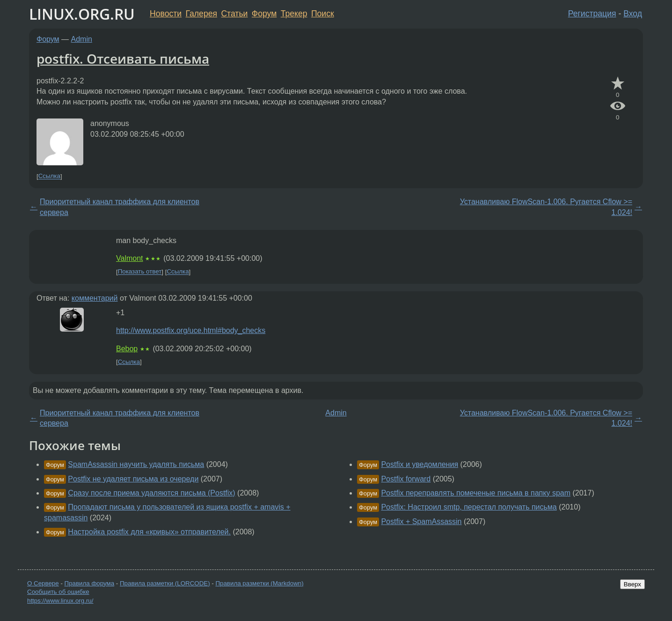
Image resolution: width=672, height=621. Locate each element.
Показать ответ (140, 272)
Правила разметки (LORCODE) (165, 583)
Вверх (632, 584)
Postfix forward (406, 479)
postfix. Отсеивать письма (123, 59)
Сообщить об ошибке (58, 592)
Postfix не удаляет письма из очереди (133, 479)
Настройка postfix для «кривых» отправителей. (149, 532)
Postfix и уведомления (420, 464)
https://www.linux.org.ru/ (60, 601)
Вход (633, 14)
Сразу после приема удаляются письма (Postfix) (151, 493)
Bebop (127, 349)
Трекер (294, 14)
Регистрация (592, 14)
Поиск (323, 14)
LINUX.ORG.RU (82, 14)
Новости (166, 14)
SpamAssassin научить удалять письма (136, 464)
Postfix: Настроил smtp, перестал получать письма (469, 507)
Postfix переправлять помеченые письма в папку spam (476, 493)
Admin (82, 39)
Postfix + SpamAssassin (421, 521)
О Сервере (43, 583)
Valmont (130, 258)
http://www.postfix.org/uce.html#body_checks (191, 330)
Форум (264, 14)
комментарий (95, 298)
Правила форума (90, 583)
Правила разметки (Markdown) (259, 583)
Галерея (201, 14)
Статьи (234, 14)
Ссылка (49, 176)
